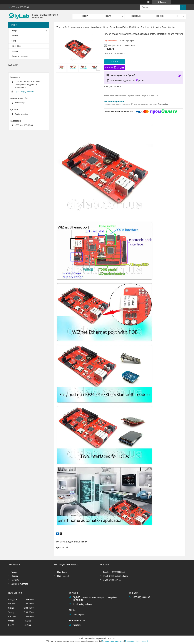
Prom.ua (111, 638)
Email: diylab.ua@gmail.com (115, 576)
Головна (84, 16)
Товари (108, 16)
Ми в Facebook (63, 576)
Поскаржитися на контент (113, 641)
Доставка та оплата (20, 56)
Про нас (15, 576)
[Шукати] (183, 7)
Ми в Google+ (63, 572)
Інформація (136, 16)
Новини (15, 36)
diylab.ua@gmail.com (24, 91)
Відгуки (15, 51)
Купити (115, 62)
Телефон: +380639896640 (114, 572)
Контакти (160, 16)
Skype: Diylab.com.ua (112, 580)
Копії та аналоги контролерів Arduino (83, 27)
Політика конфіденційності (136, 641)
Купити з (115, 68)
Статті (14, 41)
